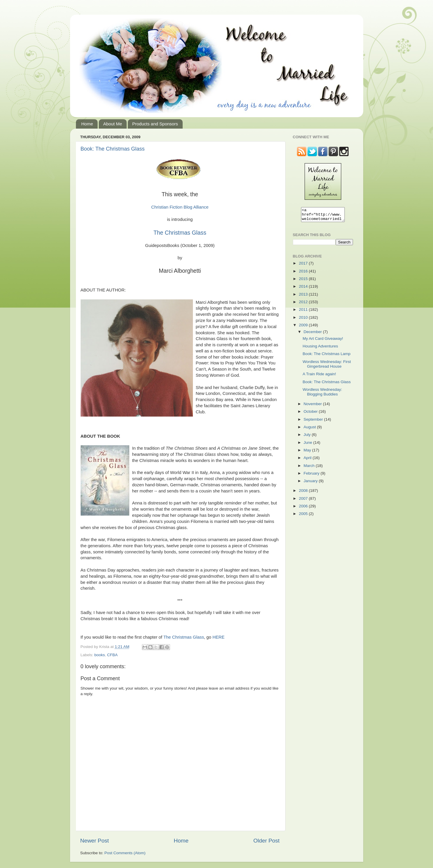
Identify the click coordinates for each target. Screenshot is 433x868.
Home (87, 124)
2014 (304, 289)
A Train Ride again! (319, 377)
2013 (304, 297)
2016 (304, 274)
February (312, 476)
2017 (304, 266)
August (310, 430)
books (100, 655)
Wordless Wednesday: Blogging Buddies (322, 394)
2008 (304, 493)
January (311, 484)
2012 (304, 305)
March (310, 468)
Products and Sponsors (155, 124)
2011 (304, 312)
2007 (304, 501)
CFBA (112, 655)
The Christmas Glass (180, 233)
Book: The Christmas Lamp (326, 356)
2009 (304, 328)
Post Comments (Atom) (125, 853)
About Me (113, 124)
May (308, 453)
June (309, 445)
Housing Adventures (320, 349)
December (313, 334)
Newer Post (95, 841)
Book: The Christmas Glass (113, 149)
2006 (304, 509)
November (313, 406)
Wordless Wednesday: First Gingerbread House (327, 367)
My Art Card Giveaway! (323, 341)
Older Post (266, 841)
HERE (219, 637)
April (308, 460)
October (311, 414)
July (308, 437)
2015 (304, 281)
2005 (304, 516)
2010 (304, 320)
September (314, 422)
